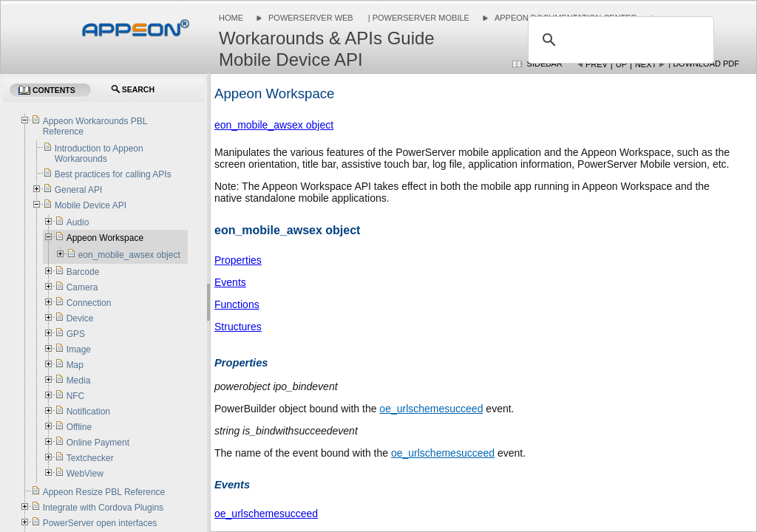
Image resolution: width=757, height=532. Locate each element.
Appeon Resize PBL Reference (104, 492)
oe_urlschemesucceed (431, 409)
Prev (597, 64)
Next (646, 64)
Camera (82, 287)
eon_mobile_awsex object (274, 125)
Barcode (83, 272)
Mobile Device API (91, 205)
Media (79, 381)
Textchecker (90, 458)
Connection (89, 303)
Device (80, 318)
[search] (619, 40)
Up (621, 64)
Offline (79, 427)
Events (230, 282)
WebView (85, 474)
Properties (238, 260)
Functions (237, 304)
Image (79, 349)
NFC (76, 396)
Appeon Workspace (105, 238)
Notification (88, 412)
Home (231, 18)
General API (79, 190)
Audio (78, 222)
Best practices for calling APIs (113, 174)
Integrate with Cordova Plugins (103, 508)
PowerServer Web (311, 18)
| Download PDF (704, 64)
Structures (238, 327)
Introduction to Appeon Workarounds (99, 154)
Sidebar (545, 64)
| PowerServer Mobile (418, 18)
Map (75, 365)
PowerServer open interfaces (100, 523)
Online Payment (98, 443)
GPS (76, 334)
